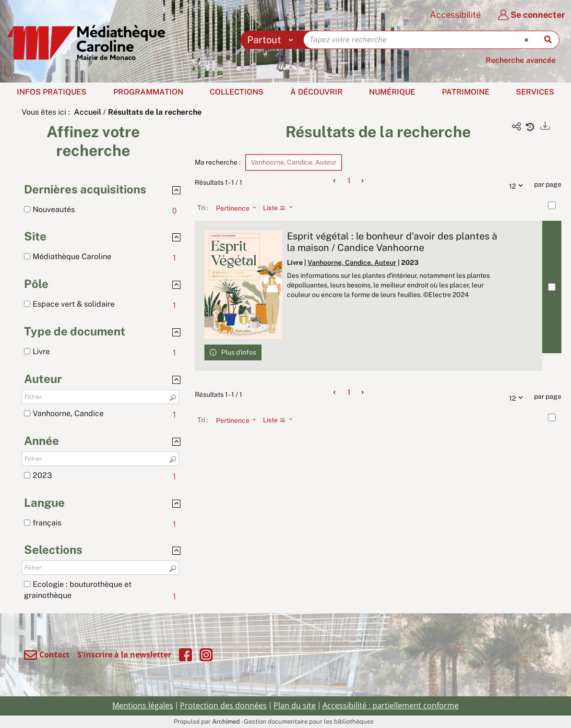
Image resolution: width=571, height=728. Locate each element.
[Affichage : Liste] (280, 208)
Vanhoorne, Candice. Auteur (352, 263)
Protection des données (223, 705)
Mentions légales (143, 705)
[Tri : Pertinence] (233, 208)
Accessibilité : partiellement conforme (391, 705)
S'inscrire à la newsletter (124, 655)
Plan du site (295, 705)
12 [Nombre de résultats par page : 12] (518, 185)
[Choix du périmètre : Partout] (272, 40)
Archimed (226, 722)
